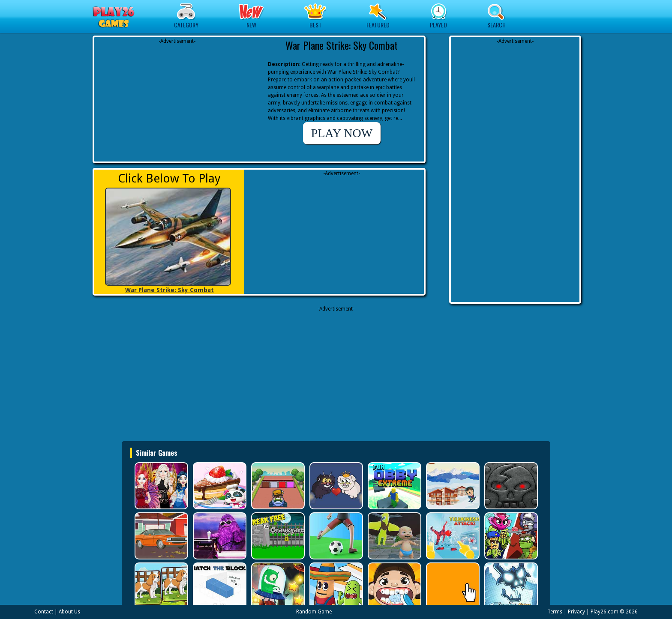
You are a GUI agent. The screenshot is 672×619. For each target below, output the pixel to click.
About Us (69, 612)
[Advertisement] (177, 99)
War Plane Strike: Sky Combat (169, 290)
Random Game (314, 612)
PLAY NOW (342, 133)
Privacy (576, 612)
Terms (555, 612)
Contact (44, 612)
